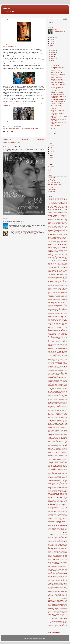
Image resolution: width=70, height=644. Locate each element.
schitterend (50, 518)
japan (63, 372)
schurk (57, 521)
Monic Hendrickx (39, 104)
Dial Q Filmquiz (51, 179)
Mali (52, 408)
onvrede (59, 458)
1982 (53, 202)
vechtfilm (50, 578)
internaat (61, 366)
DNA (67, 295)
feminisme (53, 319)
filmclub (66, 321)
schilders (61, 517)
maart (52, 130)
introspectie (65, 368)
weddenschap (65, 602)
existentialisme (58, 314)
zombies (66, 621)
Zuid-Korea (65, 623)
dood (49, 298)
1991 (53, 204)
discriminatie (51, 295)
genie (66, 332)
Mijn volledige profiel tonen (59, 31)
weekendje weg (64, 603)
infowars (62, 365)
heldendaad (65, 344)
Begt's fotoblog (51, 177)
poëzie (49, 482)
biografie (50, 252)
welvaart (50, 606)
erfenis (62, 311)
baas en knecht (57, 237)
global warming (59, 336)
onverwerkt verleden (52, 458)
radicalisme (62, 495)
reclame (58, 499)
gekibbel (56, 330)
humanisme (50, 358)
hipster (63, 350)
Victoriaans (62, 587)
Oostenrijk (58, 460)
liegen (55, 401)
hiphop (56, 350)
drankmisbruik (51, 301)
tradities (66, 562)
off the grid (65, 444)
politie (62, 482)
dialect (54, 292)
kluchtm (49, 388)
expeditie (66, 314)
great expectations (64, 339)
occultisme (58, 443)
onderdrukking (51, 448)
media (66, 410)
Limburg (62, 401)
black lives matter (59, 252)
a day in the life (56, 212)
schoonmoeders (51, 520)
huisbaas (50, 357)
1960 (51, 200)
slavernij (50, 530)
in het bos (52, 364)
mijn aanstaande (55, 417)
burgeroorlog (65, 265)
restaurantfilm (51, 502)
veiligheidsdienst (56, 578)
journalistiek (51, 377)
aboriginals (50, 215)
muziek (62, 429)
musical (50, 429)
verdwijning (58, 579)
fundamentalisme (61, 326)
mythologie (57, 430)
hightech (66, 349)
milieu (66, 417)
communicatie (51, 277)
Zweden (61, 625)
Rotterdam (54, 509)
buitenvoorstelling (64, 263)
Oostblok (54, 460)
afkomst (55, 219)
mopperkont (62, 426)
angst (54, 229)
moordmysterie (55, 426)
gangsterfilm (51, 328)
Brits (50, 260)
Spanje (66, 537)
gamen (66, 326)
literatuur (66, 401)
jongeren (62, 376)
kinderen (61, 384)
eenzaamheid (51, 308)
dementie (62, 290)
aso (57, 235)
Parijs (63, 473)
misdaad (19, 129)
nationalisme (50, 433)
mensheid (59, 415)
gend (52, 332)
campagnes (65, 266)
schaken (66, 514)
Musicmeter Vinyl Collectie (54, 182)
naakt (62, 430)
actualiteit (63, 217)
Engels (57, 311)
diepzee (66, 292)
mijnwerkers (62, 417)
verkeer (61, 582)
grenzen (50, 340)
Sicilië (58, 528)
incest (64, 364)
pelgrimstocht (65, 475)
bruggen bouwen (61, 262)
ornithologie (50, 465)
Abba (67, 214)
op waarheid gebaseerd (57, 461)
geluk (66, 330)
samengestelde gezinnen (63, 513)
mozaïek (62, 427)
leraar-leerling (60, 397)
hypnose (50, 360)
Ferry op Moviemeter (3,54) (9, 47)
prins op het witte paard (62, 489)
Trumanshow (62, 567)
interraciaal (50, 368)
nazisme (61, 433)
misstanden (50, 422)
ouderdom (65, 467)
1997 (66, 204)
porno (49, 485)
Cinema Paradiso (52, 174)
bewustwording (64, 249)
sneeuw (66, 531)
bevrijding (58, 249)
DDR (56, 284)
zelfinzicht (57, 618)
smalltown (52, 531)
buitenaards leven (57, 263)
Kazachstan (65, 382)
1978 (66, 201)
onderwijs (61, 450)
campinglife (11, 129)
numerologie (50, 443)
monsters (62, 425)
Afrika (62, 219)
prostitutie (60, 490)
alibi (56, 224)
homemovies (50, 353)
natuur (56, 433)
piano (64, 478)
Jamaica (53, 372)
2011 (51, 153)
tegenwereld (62, 554)
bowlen (49, 259)
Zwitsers (57, 627)
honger (59, 354)
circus (60, 272)
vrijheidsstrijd (57, 597)
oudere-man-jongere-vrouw (53, 468)
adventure (61, 218)
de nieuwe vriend (63, 287)
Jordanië (66, 376)
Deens (58, 290)
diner (61, 294)
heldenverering (51, 346)
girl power (54, 336)
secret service (56, 523)
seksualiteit (55, 524)
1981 (51, 202)
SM (49, 531)
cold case (54, 273)
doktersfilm (58, 297)
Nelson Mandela (57, 435)
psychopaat (54, 493)
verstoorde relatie (58, 586)
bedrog (50, 243)
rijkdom (64, 503)
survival (59, 551)
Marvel (49, 410)
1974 (58, 201)
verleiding (56, 583)
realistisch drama (60, 496)
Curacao (53, 283)
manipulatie (65, 408)
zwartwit (57, 625)
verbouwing (53, 579)
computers (65, 277)
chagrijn (62, 269)
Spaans (62, 537)
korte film (50, 391)
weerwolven (60, 604)
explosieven (56, 315)
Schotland (57, 520)
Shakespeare (62, 527)
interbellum (56, 366)
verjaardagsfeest (56, 582)
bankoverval (58, 240)
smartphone (57, 531)
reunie (55, 502)
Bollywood (50, 257)
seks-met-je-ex (65, 523)
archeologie (50, 232)
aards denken (63, 214)
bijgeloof (66, 250)
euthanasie (65, 312)
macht (49, 406)
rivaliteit (57, 504)
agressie (61, 222)
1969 (49, 201)
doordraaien (50, 300)
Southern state (57, 538)
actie (55, 217)
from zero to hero (52, 326)
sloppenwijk (58, 530)
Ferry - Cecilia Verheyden (56, 105)
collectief (66, 273)
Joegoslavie (58, 376)
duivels (60, 304)
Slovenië (62, 530)
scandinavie (62, 514)
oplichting (61, 462)
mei (52, 64)
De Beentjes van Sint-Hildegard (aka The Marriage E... (59, 120)
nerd (49, 436)
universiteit (50, 574)
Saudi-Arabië (57, 514)
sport (54, 542)
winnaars (66, 611)
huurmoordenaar (59, 358)
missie (66, 420)
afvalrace (57, 221)
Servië (52, 527)
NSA (57, 441)
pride (63, 487)
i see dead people (59, 360)
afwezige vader (64, 221)
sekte (66, 524)
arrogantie (59, 233)
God (49, 337)
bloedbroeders (60, 253)
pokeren (53, 482)
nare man (65, 432)
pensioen (50, 476)
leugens (55, 398)
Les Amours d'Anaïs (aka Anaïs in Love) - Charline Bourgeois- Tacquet (24, 224)
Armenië (50, 233)
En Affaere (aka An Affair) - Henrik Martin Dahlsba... (58, 114)
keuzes (50, 384)
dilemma (54, 294)
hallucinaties (50, 343)
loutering (53, 404)
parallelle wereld (57, 473)
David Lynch (65, 283)
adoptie (56, 218)
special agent (57, 539)
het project (52, 349)
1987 (64, 202)
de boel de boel (51, 286)
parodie (66, 474)
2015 (51, 146)
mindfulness (57, 419)
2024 (51, 43)
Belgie (59, 247)
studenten (52, 550)
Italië (66, 370)
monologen (57, 425)
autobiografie (58, 236)
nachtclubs (66, 430)
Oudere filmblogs (52, 186)
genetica (63, 332)
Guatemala (57, 342)
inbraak (61, 364)
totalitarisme (58, 562)
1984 (58, 202)
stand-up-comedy (64, 543)
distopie (58, 295)
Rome (66, 507)
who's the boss (62, 608)
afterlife (49, 221)
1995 (62, 204)
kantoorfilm (62, 380)
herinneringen (65, 346)
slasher (66, 528)
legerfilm (66, 395)
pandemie (66, 472)
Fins (67, 322)
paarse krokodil (60, 471)
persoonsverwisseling (53, 478)
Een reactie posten (9, 134)
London (58, 402)
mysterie (52, 430)
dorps (54, 300)
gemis (49, 332)
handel (55, 343)
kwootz (64, 394)
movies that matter (56, 427)
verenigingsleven (51, 581)
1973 (55, 201)
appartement (51, 230)
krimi (67, 393)
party (49, 475)
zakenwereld (51, 617)
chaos (61, 270)
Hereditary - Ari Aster (55, 71)
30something (60, 211)
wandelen (61, 600)
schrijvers (62, 520)
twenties (55, 571)
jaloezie (50, 372)
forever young (65, 323)
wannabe (66, 600)
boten (60, 257)
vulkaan (54, 599)
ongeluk (66, 451)
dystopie (66, 304)
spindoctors (50, 540)
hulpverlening (65, 357)
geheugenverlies (51, 330)
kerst (66, 383)
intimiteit (58, 368)
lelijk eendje (55, 397)
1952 (62, 198)
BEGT (7, 9)
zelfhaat (50, 618)
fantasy (66, 316)
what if (49, 608)
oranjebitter (65, 464)
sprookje (57, 542)
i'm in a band (65, 360)
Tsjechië (52, 568)
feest (49, 319)
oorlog (50, 460)
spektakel (63, 539)
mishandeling (56, 420)
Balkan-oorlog (65, 239)
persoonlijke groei (62, 476)
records (62, 499)
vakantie (50, 576)
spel (67, 539)
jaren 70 (57, 373)
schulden (54, 521)
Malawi (49, 408)
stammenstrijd (57, 543)
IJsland (62, 361)
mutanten (53, 429)
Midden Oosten (58, 416)
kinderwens (50, 386)
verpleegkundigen (57, 585)
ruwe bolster (51, 512)
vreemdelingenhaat (57, 594)
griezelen (56, 340)
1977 (64, 201)
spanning (50, 539)
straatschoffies (65, 547)
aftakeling (66, 219)
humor (54, 358)
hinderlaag (53, 350)
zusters (59, 624)
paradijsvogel (50, 474)
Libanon (66, 400)
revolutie (61, 502)
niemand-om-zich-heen (56, 437)
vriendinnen (65, 594)
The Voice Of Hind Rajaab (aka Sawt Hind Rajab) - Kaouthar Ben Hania (24, 231)
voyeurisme (50, 594)
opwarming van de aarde (58, 464)
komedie (50, 390)
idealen (50, 361)
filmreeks (54, 322)
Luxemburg (53, 405)
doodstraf (53, 298)
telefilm (54, 555)
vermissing (50, 585)
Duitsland (56, 304)
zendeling (50, 620)
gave (67, 328)
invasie (57, 369)
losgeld (50, 404)
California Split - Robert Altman (57, 91)
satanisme (50, 514)
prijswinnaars (51, 489)
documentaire (52, 296)
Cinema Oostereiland (53, 189)
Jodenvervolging (52, 376)
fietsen (66, 319)
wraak (37, 129)
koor (62, 390)
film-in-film (61, 321)
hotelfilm (66, 355)
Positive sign (5, 219)
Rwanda (59, 512)
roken (49, 507)
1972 (53, 201)
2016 (51, 144)
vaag (63, 574)
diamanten (58, 292)
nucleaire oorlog (63, 441)
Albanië (66, 222)
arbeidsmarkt (56, 230)
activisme (58, 217)
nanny (61, 432)
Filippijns (52, 321)
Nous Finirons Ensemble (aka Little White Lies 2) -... (58, 123)
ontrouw (66, 455)
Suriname (50, 551)
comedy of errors (60, 274)
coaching (63, 272)
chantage (58, 270)
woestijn (50, 614)
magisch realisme (60, 406)
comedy (54, 274)
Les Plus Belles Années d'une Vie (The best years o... (58, 75)
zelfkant (61, 618)
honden (66, 353)
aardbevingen (57, 214)
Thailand (54, 557)
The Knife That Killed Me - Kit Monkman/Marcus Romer (57, 88)
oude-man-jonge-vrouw (58, 467)
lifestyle (58, 401)
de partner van (54, 288)
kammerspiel (50, 380)
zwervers (53, 627)
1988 (67, 202)
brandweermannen (61, 259)
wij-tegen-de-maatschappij (62, 610)
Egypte (64, 308)
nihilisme (57, 439)
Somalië (50, 538)
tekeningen (50, 555)
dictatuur (62, 292)
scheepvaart (65, 516)
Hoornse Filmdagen (52, 355)
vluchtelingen (51, 591)
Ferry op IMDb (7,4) (8, 44)
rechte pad (65, 497)
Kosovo (54, 391)
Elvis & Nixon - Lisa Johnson (57, 103)
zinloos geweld (56, 621)
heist (58, 344)
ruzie (55, 511)
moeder (50, 423)
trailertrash (33, 129)
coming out (55, 276)
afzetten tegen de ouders (53, 222)
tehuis (66, 554)
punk (64, 493)
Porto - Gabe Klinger (55, 126)
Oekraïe (58, 444)
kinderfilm (66, 384)
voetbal (59, 591)
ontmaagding (62, 455)
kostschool (58, 391)
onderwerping (55, 450)
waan (58, 599)
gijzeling (50, 336)
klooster (64, 387)
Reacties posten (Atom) (14, 143)
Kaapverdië (54, 379)
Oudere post (41, 140)
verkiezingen (65, 582)
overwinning (50, 471)
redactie (66, 499)
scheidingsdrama (52, 517)
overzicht (55, 471)
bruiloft (66, 262)
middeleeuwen (51, 416)
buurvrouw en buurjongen (54, 266)
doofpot (66, 298)
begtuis (66, 246)
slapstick (62, 528)
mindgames (61, 419)
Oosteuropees (64, 460)
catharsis (55, 269)
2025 (51, 41)
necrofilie (66, 433)
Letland (52, 398)
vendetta (62, 578)
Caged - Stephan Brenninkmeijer (58, 66)
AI (64, 222)
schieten (57, 517)
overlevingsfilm (57, 469)
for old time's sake (57, 323)
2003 (62, 205)
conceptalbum (51, 279)
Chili (52, 272)
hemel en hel (58, 346)
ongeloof (62, 451)
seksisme (50, 524)
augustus (53, 58)
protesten (66, 490)
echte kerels (50, 305)
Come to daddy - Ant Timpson (57, 83)
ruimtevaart (56, 510)
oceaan (62, 443)
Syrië (66, 551)
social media (65, 535)
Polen (56, 482)
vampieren (55, 576)
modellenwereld (59, 422)
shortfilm (50, 528)
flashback (50, 323)
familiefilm (54, 316)
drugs (16, 129)
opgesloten (56, 462)
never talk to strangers (57, 436)
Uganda (62, 571)
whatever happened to (55, 608)
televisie (58, 555)
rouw (57, 509)
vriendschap (51, 596)
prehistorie (65, 486)
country (62, 280)
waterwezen (59, 602)
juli (52, 60)
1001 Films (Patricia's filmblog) (55, 184)
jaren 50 (50, 373)
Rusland (61, 510)
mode (54, 422)
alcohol (50, 224)
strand (50, 548)
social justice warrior (57, 535)
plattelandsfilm (52, 480)
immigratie (53, 362)
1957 (66, 198)
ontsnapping (51, 457)
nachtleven (50, 432)
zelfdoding (65, 617)
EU (61, 312)
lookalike (61, 402)
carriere (50, 269)
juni (52, 62)
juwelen (49, 379)
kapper (54, 382)
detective (50, 292)
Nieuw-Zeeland (51, 439)
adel (52, 218)
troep (59, 567)
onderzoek (65, 450)
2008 (51, 159)
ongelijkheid (57, 451)
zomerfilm (50, 623)
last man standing (60, 395)
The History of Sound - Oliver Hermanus (13, 147)
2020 (51, 136)
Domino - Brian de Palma (56, 78)
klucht (66, 387)
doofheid (62, 298)
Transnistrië (61, 565)
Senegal (50, 525)
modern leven (65, 422)
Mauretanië (62, 410)
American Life (54, 228)
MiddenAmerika (64, 416)
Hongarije (55, 354)
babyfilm (63, 237)
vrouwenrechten (64, 597)
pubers (61, 493)
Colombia (50, 274)
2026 (51, 40)
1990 (51, 204)
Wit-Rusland (60, 613)
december (53, 51)
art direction (65, 233)
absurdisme (57, 215)
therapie (50, 560)
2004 (51, 167)
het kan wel (59, 347)
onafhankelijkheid (57, 447)
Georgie (59, 333)
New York (50, 437)
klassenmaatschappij (63, 386)
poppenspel (65, 483)
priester (66, 487)
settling (55, 527)
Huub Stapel (23, 104)
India (66, 364)
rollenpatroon (53, 507)
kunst (56, 394)
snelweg (50, 533)
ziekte (66, 620)
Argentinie (60, 232)
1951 (60, 198)
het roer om (57, 349)
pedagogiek (60, 475)
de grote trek (57, 286)
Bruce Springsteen (55, 262)
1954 (64, 198)
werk (59, 606)
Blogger (44, 639)
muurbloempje (58, 429)
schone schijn (57, 518)
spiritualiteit (61, 540)
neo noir (62, 435)
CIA (57, 272)
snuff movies (58, 533)
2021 (7, 129)
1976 (62, 201)
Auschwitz (60, 235)
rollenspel (57, 507)
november (53, 53)
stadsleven (65, 542)
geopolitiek (54, 333)
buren (60, 265)
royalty (66, 509)
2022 (51, 47)
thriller (53, 559)
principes (55, 489)
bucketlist (50, 263)
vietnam (53, 589)
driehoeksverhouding (53, 302)
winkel (63, 611)
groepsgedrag (61, 340)
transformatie (50, 565)
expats (62, 314)
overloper (62, 469)
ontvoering (57, 457)
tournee (62, 562)
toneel (49, 562)
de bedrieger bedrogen (62, 284)
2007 (51, 161)
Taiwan (55, 553)
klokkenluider (59, 387)
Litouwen (50, 402)
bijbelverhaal (60, 250)
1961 (53, 200)
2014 (51, 148)
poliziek (50, 483)
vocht (56, 591)
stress (56, 548)
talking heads (60, 553)
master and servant (55, 410)
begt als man (61, 243)
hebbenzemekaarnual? (52, 344)
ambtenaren (60, 226)
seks (60, 523)
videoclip (66, 587)
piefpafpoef (51, 479)
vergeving (50, 582)
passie (52, 475)
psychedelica (51, 492)
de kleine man (63, 286)
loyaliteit (59, 404)
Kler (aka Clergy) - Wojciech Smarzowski (57, 108)
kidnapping (55, 384)
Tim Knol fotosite (52, 191)
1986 (62, 202)
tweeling (66, 569)
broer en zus (65, 261)
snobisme (53, 533)
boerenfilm (59, 256)
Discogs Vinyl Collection (53, 181)
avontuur (50, 237)
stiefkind (59, 546)
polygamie (54, 483)
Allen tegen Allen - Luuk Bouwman (58, 99)
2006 (51, 163)
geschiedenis (65, 333)
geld (62, 330)
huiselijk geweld (57, 357)
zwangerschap (64, 624)
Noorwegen (55, 440)
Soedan (56, 536)
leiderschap (50, 397)
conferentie (60, 279)
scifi (59, 521)
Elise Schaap (16, 104)
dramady (66, 300)
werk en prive (64, 606)
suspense (63, 551)
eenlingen (66, 307)
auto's (53, 236)
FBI (63, 318)
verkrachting (51, 583)
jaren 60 (53, 373)
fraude (66, 325)
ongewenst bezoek (53, 452)
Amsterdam (60, 228)
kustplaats (60, 394)
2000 (54, 205)
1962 (55, 200)
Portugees (54, 485)
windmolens (59, 611)
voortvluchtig (62, 593)
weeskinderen (65, 604)
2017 (51, 142)
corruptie (55, 280)
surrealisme (54, 551)
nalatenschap (56, 432)
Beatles (62, 241)
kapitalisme (50, 382)
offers (49, 446)
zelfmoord (65, 618)
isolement (57, 371)
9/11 (66, 211)
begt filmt (54, 244)
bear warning (57, 241)
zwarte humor (51, 626)
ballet (49, 240)
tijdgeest (50, 561)
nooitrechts (50, 440)
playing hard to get (60, 480)
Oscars (54, 465)
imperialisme (58, 362)
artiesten (54, 235)
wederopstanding (51, 603)
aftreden (53, 221)
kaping (66, 380)
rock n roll (54, 506)
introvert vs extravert (52, 369)
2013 (51, 150)
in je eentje (57, 364)
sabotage (63, 512)
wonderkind (62, 614)
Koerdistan (59, 388)
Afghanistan (50, 219)
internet (66, 366)
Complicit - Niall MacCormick (57, 93)
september (53, 56)
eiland (53, 309)
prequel (55, 487)
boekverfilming (52, 256)
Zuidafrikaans (51, 624)
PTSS (58, 493)
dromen (62, 302)
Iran (61, 369)
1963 (58, 200)
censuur (59, 269)
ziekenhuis (60, 620)
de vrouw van (60, 288)
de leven (54, 287)
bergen (50, 249)
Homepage (24, 140)
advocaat (65, 218)
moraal (66, 426)
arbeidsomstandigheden (63, 230)
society (50, 536)
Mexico (66, 415)
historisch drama (52, 351)
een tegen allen (59, 307)
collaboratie (58, 273)
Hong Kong (50, 354)
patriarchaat (56, 475)
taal (52, 553)
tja (58, 561)
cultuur (49, 283)
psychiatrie (57, 492)
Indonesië (57, 365)
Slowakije (66, 530)
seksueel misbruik (61, 524)
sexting (58, 527)
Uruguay (54, 574)
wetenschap (61, 607)
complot (61, 277)
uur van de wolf (59, 574)
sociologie (53, 536)
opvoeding (50, 464)
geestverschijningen (52, 329)
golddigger (61, 337)
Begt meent (52, 246)
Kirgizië (54, 386)
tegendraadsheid (56, 554)
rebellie (66, 496)
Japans (66, 372)
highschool (62, 348)
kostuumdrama (64, 391)
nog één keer (64, 439)
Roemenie (65, 506)
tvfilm (56, 569)
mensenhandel (57, 413)
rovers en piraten (61, 509)
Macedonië (66, 405)
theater (66, 558)
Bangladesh (53, 240)
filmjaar (49, 322)
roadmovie (65, 504)
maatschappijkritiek (59, 405)
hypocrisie (54, 360)
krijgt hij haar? (62, 393)
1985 (60, 202)
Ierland (59, 361)
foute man (59, 325)
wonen (66, 614)
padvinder (66, 471)
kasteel (58, 382)
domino (66, 297)
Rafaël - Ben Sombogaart (56, 73)
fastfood (56, 318)
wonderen (57, 614)
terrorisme (65, 555)
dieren (50, 294)
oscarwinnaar (59, 465)
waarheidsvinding (51, 600)
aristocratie (65, 232)
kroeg (49, 394)
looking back (65, 402)
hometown (55, 353)
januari (52, 134)
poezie (66, 480)
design (66, 291)
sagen (55, 513)
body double (65, 254)
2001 (57, 205)
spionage (56, 540)
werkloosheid (51, 607)
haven (66, 343)
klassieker (50, 387)
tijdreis (53, 561)
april (52, 128)
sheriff (66, 527)
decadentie (54, 290)
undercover (65, 572)
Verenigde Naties (64, 579)
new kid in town (65, 436)
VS (49, 599)
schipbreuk (66, 517)
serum (49, 527)
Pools (61, 483)
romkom (50, 509)
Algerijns (53, 224)
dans (59, 283)
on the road (64, 445)
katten (61, 382)
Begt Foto (50, 176)
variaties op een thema (63, 576)
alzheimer (61, 225)
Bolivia (66, 256)
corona (49, 280)
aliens (59, 224)
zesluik (55, 620)
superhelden (65, 550)
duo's (63, 304)
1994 (60, 204)
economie (65, 305)
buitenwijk (50, 265)
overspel (66, 469)
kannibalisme (56, 380)
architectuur (55, 232)
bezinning (55, 250)
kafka (59, 379)
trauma (66, 565)
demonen (66, 290)
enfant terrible (63, 309)
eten (59, 312)
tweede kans (61, 569)
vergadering (58, 581)
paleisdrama (55, 472)
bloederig (66, 253)
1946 (56, 198)
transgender (56, 565)
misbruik (66, 419)
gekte (59, 330)
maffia (52, 406)
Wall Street (57, 600)
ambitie (55, 226)
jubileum (55, 377)
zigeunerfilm (50, 621)
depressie (63, 291)
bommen (54, 257)
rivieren (60, 504)
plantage (56, 479)
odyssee (51, 444)
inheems (66, 365)
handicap (58, 343)
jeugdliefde (50, 375)
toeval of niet (65, 561)
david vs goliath (51, 284)
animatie (58, 229)
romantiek (62, 507)
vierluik (49, 589)
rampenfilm (51, 496)
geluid (64, 330)
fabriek (61, 315)
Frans (63, 325)
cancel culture (61, 267)
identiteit (53, 361)
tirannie (56, 561)
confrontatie (65, 279)
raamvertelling (53, 495)
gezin (66, 335)
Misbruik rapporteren (54, 633)
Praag (56, 486)
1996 (64, 204)
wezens (66, 607)
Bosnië (57, 257)
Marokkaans (65, 409)
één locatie (51, 307)
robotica (50, 506)
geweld (59, 335)
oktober (53, 55)
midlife (49, 417)
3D (64, 211)
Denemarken (57, 291)
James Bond (58, 372)
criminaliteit (56, 281)
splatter (66, 540)
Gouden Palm (58, 339)
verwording (66, 586)
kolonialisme (65, 388)
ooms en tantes (64, 458)
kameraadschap (64, 379)
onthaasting (57, 455)
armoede (54, 233)
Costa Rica (59, 280)
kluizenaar (54, 388)
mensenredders (51, 415)
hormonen (58, 355)
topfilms (53, 562)
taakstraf (50, 553)
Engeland (52, 311)
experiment (50, 315)
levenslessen (61, 400)
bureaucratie (55, 265)
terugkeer (50, 557)
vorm (66, 593)
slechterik (54, 530)
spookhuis (50, 542)
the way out (62, 558)
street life (53, 548)
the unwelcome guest (55, 558)
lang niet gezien (53, 395)
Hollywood (60, 351)
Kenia (60, 383)
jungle (59, 377)
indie (53, 365)
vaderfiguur (65, 575)
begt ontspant (60, 246)
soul (52, 538)
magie (55, 406)
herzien (50, 347)
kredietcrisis (56, 393)
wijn (49, 611)
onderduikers (58, 448)
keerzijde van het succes (53, 383)
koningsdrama (57, 390)
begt (56, 29)
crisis (60, 281)
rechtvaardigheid (52, 499)
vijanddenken (61, 589)
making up (66, 406)
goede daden (53, 337)
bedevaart (66, 241)
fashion (53, 318)
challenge (66, 269)
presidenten (59, 487)
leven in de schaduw (54, 400)
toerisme (61, 561)
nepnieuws (66, 435)
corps (52, 280)
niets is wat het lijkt (64, 437)
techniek (50, 554)
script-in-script (51, 523)
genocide (50, 333)
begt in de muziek (62, 244)
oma (60, 445)
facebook (66, 315)
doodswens (57, 298)
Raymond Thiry (30, 104)
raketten (66, 495)
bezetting (50, 250)
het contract (54, 347)
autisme (50, 236)
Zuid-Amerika (60, 623)
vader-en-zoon (59, 575)
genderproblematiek (57, 332)
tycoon (58, 571)
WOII (53, 614)
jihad (67, 375)
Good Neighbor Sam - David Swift (58, 101)
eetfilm (55, 308)
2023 (51, 45)
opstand (66, 462)
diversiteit (62, 295)
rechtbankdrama (58, 497)
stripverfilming (60, 548)
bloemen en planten (53, 254)
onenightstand (51, 451)
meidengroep (58, 412)
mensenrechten (64, 413)
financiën (63, 322)
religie (62, 500)
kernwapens (63, 383)
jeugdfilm (65, 373)
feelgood (66, 318)
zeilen (61, 617)
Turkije (60, 568)
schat (58, 516)
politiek (66, 482)
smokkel (62, 531)
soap (61, 533)
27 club (56, 211)
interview (55, 368)
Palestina (60, 472)
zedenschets (57, 617)
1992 (55, 204)
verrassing (66, 585)
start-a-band (61, 544)
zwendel (50, 627)
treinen (53, 567)
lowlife (56, 404)
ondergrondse (65, 448)
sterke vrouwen (54, 546)
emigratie (58, 309)
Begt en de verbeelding (53, 172)
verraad (62, 585)
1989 (49, 204)
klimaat (54, 387)
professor (50, 490)
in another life (63, 362)
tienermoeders (63, 560)
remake (66, 500)
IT (64, 371)
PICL (66, 478)
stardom (56, 544)
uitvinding (57, 572)
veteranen (57, 587)
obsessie (54, 443)
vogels (63, 591)
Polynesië (58, 483)
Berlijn (54, 249)
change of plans (52, 270)
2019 (51, 138)
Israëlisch (61, 371)
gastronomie (59, 328)
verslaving (50, 586)
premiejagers (51, 487)
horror (62, 355)
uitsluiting (50, 572)
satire (53, 514)
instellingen (50, 366)
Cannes (66, 267)
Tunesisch (56, 568)
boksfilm (63, 256)
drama (62, 299)
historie (66, 350)
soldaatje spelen (62, 536)
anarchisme (50, 229)
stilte (53, 547)
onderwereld (50, 450)
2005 (51, 165)
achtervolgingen (64, 215)
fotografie (55, 325)
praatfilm (60, 486)
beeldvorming (54, 243)
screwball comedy (64, 521)
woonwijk (50, 616)
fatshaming (60, 318)
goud (53, 339)
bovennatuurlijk (65, 257)
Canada (55, 267)
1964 (60, 200)
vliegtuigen (65, 590)
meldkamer (63, 412)
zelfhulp (53, 618)
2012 (51, 151)
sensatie (53, 525)
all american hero (64, 224)
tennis (61, 555)
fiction (63, 319)
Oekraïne (61, 444)
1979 (49, 202)
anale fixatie (65, 228)
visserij (57, 590)
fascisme (50, 318)
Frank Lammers (9, 104)
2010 (51, 155)
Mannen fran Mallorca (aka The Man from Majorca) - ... (59, 97)
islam (53, 371)
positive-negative (61, 485)
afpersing (59, 219)
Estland (55, 312)
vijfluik (64, 589)
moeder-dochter (56, 423)
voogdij (66, 591)
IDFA (56, 361)
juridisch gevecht (64, 377)
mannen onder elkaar (52, 409)
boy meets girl (54, 259)
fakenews (50, 316)
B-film (53, 237)
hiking (49, 350)
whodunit (55, 610)
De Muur (58, 287)
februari (53, 132)
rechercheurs (51, 497)
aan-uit (49, 214)
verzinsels (53, 587)
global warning (65, 336)
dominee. (62, 297)
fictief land (60, 319)
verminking (65, 583)
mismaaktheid (62, 420)
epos (60, 311)
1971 (51, 201)
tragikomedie (57, 564)
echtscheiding (56, 305)
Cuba (63, 281)
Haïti (67, 342)
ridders (61, 503)
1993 (57, 204)
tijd (67, 560)
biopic (54, 252)
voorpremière (51, 593)
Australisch (65, 235)
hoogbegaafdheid (64, 354)
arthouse (50, 235)
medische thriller (52, 412)
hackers (64, 342)
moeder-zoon (64, 423)
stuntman (56, 550)
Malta (55, 408)
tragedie (50, 564)
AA (67, 212)
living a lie (54, 402)
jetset (62, 373)
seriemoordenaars (63, 525)
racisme (58, 495)
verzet (49, 587)
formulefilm (50, 325)
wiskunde (56, 613)
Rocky (59, 506)
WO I (63, 613)
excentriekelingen (51, 314)
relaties (29, 129)
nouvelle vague (52, 441)
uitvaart (53, 572)
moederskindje (51, 425)
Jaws (60, 373)
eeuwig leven (59, 308)
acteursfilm (50, 217)
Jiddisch (62, 375)
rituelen (54, 504)
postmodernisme (51, 486)
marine (61, 409)
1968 (67, 200)
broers (50, 262)
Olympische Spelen (55, 446)
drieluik (59, 302)
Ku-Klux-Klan (53, 394)
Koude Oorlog (51, 393)
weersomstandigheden (53, 604)
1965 (62, 200)
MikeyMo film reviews (53, 188)
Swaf (49, 193)
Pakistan (50, 472)
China (55, 272)
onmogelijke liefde (63, 454)
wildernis (52, 611)
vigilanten (56, 589)
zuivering (55, 624)
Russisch (65, 510)
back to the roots (58, 239)
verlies (60, 583)
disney (55, 295)
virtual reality (51, 590)
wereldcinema (55, 606)
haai (60, 342)
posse (66, 485)
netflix (52, 436)
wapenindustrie (51, 602)
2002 (59, 205)
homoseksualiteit (60, 353)
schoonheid (65, 518)
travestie (50, 567)
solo (67, 536)
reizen (53, 500)
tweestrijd (50, 571)
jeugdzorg (57, 375)
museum (66, 427)
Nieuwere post (7, 140)
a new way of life (63, 212)
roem (61, 506)
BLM (56, 253)
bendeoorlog (65, 247)
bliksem (53, 253)
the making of (59, 557)
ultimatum (61, 572)
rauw (55, 496)
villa (67, 589)
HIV (57, 351)
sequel (57, 525)
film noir (56, 321)
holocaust (65, 351)
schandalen (50, 516)
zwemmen (65, 626)
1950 (58, 198)
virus (55, 590)
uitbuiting (66, 571)
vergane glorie (64, 581)
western (56, 607)
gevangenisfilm (52, 335)
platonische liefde (63, 479)
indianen (50, 365)
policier (59, 482)
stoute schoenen (58, 547)
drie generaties (64, 301)
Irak (59, 369)
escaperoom (50, 312)
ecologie (61, 305)
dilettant (58, 294)
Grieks (53, 340)
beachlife (52, 241)
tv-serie (53, 569)
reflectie (50, 500)
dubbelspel (50, 304)
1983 (56, 202)
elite (55, 309)
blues (60, 254)
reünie (58, 502)
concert (55, 279)
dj (65, 295)
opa (64, 461)
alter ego (57, 225)
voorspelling (57, 593)
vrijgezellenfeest (58, 596)
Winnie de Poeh (51, 613)
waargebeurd (64, 599)
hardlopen (63, 343)
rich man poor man (55, 503)
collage (62, 273)
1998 (49, 205)
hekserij (61, 344)
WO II (66, 613)
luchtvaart (63, 404)
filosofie (58, 322)
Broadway (54, 261)
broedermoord (58, 261)
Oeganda (55, 444)
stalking (53, 543)
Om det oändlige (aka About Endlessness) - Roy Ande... (57, 80)
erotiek (66, 311)
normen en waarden (63, 440)
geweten (63, 335)
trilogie (56, 567)
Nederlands (24, 129)
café (62, 266)
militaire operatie (51, 419)
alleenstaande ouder (52, 225)
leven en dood (60, 398)
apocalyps (66, 229)
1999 (52, 205)
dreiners (57, 301)
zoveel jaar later (55, 623)
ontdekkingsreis (51, 455)
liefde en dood (51, 401)
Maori (58, 409)
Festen (56, 319)
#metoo (50, 198)
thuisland (57, 560)
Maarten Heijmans (7, 105)
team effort (65, 553)
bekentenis (50, 247)
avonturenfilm (64, 236)
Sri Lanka (61, 542)
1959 (49, 200)
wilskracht (55, 611)
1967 (64, 200)
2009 (51, 157)
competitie (56, 277)
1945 (54, 198)
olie (51, 446)
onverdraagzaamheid (64, 457)
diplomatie (65, 294)
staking (49, 543)
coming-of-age (64, 276)
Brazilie (66, 259)
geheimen (65, 329)
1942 (52, 198)
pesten (60, 478)
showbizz (54, 528)
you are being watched (62, 616)
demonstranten (51, 291)
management (59, 408)
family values (60, 316)
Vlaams (61, 590)
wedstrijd (57, 603)
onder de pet (64, 447)
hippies (60, 350)
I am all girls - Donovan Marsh (57, 94)
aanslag (53, 214)
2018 (51, 140)
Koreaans (66, 390)
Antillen (62, 229)
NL (60, 439)
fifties (49, 321)
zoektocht (61, 621)
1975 (60, 201)
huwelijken (65, 358)
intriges (61, 368)
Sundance (60, 550)
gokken (57, 337)
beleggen (55, 247)
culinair (66, 281)
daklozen (56, 283)
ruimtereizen (51, 510)
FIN (4, 121)
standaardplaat (51, 544)
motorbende (50, 427)
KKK (57, 386)
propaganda (55, 490)
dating (62, 283)
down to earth (58, 300)
